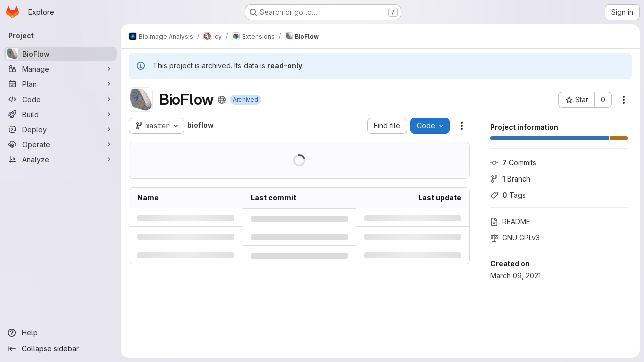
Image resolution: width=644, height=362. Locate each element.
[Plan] (60, 84)
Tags (508, 195)
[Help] (60, 333)
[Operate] (60, 144)
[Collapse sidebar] (60, 349)
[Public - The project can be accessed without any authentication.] (222, 100)
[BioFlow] (60, 54)
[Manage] (60, 69)
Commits (513, 163)
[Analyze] (60, 159)
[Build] (60, 114)
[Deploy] (60, 129)
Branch (510, 179)
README (510, 221)
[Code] (60, 99)
